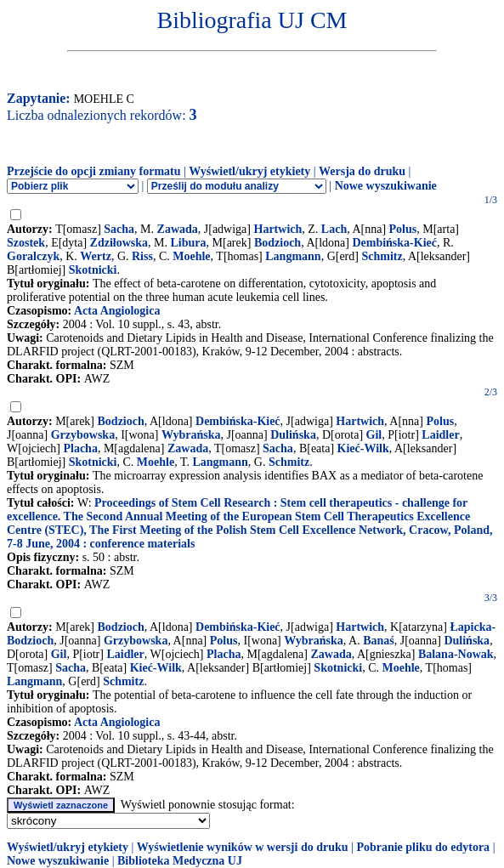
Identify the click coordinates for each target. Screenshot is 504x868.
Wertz (96, 256)
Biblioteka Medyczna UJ (180, 861)
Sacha (119, 229)
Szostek (26, 243)
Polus (403, 229)
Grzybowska (83, 435)
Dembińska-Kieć (394, 243)
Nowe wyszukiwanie (386, 186)
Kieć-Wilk (363, 448)
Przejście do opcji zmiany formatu (94, 171)
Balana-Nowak (456, 654)
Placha (80, 448)
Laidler (440, 435)
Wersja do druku (362, 171)
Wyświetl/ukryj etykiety (249, 171)
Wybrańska (191, 435)
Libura (189, 243)
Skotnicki (93, 270)
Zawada (178, 229)
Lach (334, 229)
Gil (374, 435)
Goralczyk (33, 256)
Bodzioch (277, 243)
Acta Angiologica (117, 311)
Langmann (293, 256)
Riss (142, 256)
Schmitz (382, 256)
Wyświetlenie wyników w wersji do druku (243, 847)
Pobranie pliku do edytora (423, 847)
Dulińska (293, 435)
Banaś (379, 641)
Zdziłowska (119, 243)
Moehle (191, 256)
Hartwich (278, 229)
